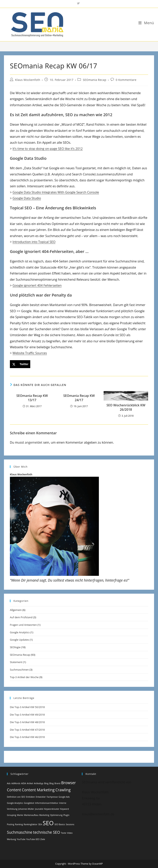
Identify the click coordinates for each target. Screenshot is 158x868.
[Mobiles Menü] (146, 23)
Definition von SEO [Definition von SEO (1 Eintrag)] (16, 797)
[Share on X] (20, 364)
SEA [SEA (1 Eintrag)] (40, 824)
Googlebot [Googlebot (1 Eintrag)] (29, 803)
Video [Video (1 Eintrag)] (70, 833)
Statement (16, 662)
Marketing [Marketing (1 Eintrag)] (44, 815)
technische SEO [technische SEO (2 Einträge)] (46, 832)
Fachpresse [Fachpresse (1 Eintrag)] (52, 797)
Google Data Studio (27, 198)
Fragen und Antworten (23, 625)
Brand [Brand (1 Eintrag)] (57, 783)
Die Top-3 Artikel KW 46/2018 (27, 737)
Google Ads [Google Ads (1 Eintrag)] (64, 797)
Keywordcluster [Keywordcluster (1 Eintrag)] (52, 809)
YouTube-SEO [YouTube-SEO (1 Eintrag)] (33, 839)
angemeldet (34, 442)
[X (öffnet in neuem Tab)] (79, 3)
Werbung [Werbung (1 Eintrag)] (11, 839)
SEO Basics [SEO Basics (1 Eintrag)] (60, 824)
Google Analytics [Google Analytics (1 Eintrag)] (15, 803)
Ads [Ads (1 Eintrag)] (9, 783)
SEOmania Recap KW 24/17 (79, 398)
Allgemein (16, 610)
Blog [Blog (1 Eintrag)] (51, 783)
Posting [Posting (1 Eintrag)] (11, 824)
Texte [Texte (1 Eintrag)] (64, 833)
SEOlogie (15, 647)
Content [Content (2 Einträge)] (14, 790)
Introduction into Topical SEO (34, 242)
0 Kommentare (126, 80)
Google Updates (19, 640)
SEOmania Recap (95, 80)
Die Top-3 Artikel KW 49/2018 (27, 715)
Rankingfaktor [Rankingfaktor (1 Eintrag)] (31, 824)
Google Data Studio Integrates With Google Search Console (56, 192)
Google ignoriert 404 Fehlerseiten (37, 285)
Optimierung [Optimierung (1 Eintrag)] (56, 815)
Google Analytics (20, 632)
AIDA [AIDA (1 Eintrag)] (24, 783)
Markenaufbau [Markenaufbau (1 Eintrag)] (31, 815)
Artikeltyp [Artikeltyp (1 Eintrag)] (39, 783)
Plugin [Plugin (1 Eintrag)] (66, 815)
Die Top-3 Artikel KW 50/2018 (27, 707)
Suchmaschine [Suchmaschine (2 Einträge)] (20, 832)
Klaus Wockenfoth (28, 80)
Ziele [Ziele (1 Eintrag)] (43, 839)
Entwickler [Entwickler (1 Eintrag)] (41, 797)
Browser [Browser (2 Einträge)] (69, 783)
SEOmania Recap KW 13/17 (32, 398)
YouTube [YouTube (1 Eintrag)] (21, 839)
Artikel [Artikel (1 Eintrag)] (30, 783)
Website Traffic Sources (30, 353)
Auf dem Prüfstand (21, 617)
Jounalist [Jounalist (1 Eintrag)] (39, 809)
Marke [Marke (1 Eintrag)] (20, 815)
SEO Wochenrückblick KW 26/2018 (126, 407)
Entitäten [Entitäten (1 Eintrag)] (31, 797)
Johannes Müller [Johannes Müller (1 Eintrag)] (26, 809)
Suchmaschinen (19, 670)
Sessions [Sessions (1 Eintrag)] (70, 824)
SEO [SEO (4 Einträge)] (48, 823)
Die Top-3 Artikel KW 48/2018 (27, 722)
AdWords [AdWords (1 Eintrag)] (16, 783)
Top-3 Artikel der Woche (24, 677)
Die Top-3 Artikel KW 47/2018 (27, 730)
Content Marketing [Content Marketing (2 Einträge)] (38, 790)
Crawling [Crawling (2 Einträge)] (63, 790)
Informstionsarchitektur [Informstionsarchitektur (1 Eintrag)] (47, 803)
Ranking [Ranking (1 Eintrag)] (19, 824)
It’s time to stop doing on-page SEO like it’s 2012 (48, 149)
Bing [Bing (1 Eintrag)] (46, 783)
